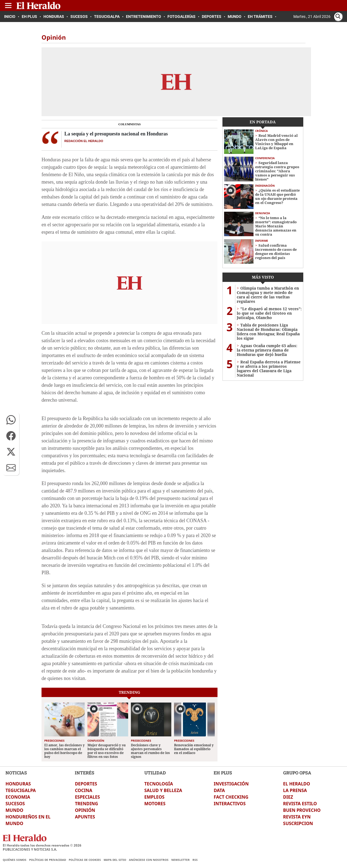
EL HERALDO (297, 784)
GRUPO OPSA (297, 773)
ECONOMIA (18, 797)
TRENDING (86, 804)
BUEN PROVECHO (302, 810)
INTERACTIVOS (230, 804)
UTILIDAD (155, 773)
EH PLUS (223, 773)
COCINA (83, 790)
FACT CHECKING (231, 797)
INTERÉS (85, 773)
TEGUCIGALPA (21, 790)
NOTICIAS (16, 773)
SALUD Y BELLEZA (163, 790)
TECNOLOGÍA (159, 784)
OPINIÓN (85, 810)
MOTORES (155, 804)
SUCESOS (15, 804)
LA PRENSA (295, 790)
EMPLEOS (154, 797)
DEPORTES (86, 784)
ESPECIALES (87, 797)
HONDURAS (18, 784)
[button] (11, 420)
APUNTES (85, 817)
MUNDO (14, 810)
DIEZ (288, 797)
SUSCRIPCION (298, 823)
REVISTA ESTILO (300, 804)
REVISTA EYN (297, 817)
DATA (219, 790)
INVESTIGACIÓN (231, 784)
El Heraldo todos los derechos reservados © (42, 845)
